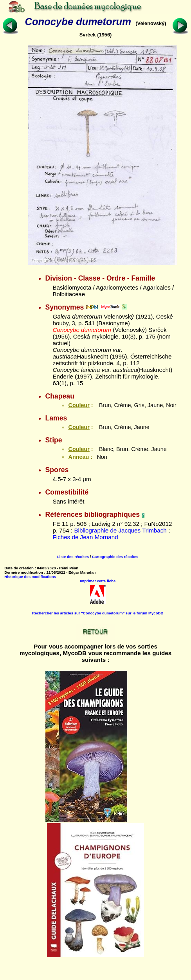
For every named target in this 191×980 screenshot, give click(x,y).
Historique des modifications (30, 577)
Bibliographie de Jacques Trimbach (120, 530)
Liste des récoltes (73, 557)
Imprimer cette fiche (98, 581)
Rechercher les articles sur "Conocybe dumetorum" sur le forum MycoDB (98, 613)
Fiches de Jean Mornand (85, 537)
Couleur (79, 405)
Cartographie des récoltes (115, 557)
